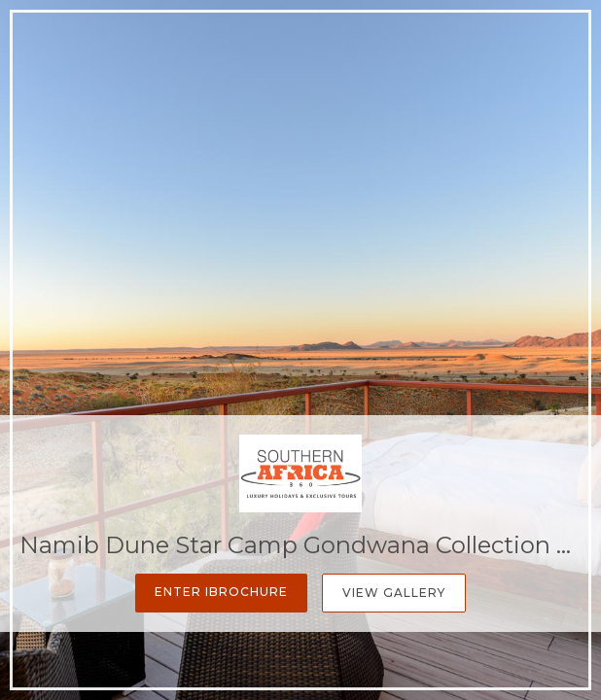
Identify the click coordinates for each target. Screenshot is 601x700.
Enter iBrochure (221, 592)
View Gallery (394, 593)
